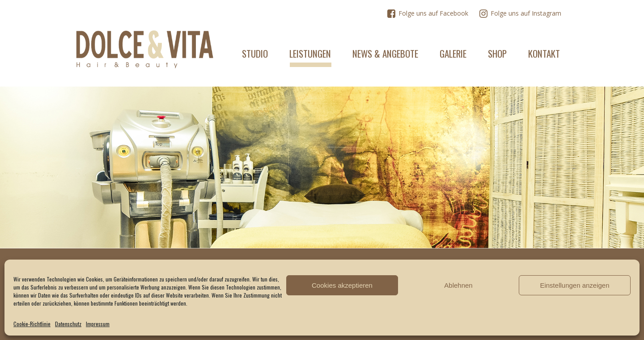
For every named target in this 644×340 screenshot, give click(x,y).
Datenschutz (68, 324)
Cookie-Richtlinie (32, 324)
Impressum (98, 324)
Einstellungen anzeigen (574, 285)
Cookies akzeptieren (342, 285)
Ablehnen (458, 285)
